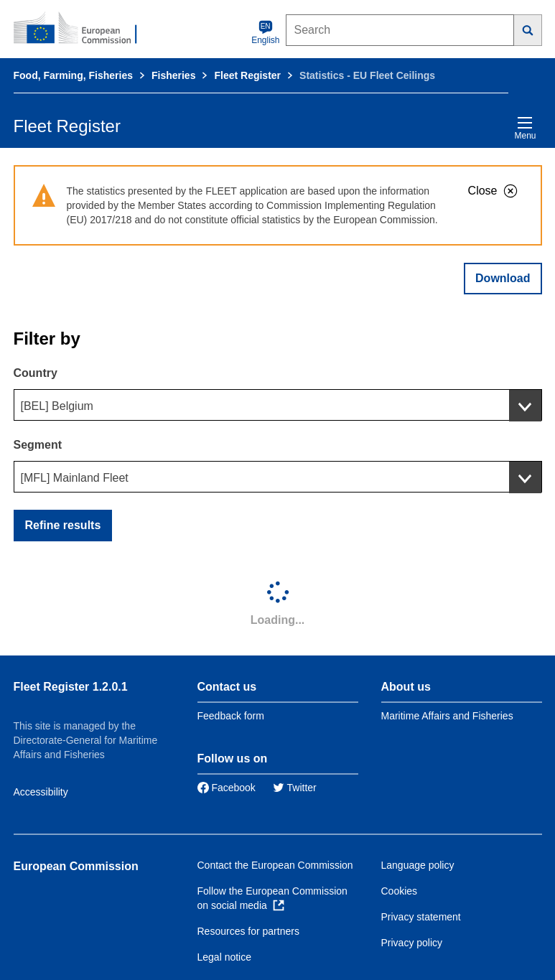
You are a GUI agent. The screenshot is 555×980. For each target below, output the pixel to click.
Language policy (418, 865)
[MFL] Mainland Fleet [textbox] (75, 478)
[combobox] (278, 405)
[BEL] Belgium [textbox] (57, 406)
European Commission (76, 866)
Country (36, 373)
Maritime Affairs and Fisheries (447, 716)
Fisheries (173, 75)
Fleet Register (247, 75)
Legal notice (225, 957)
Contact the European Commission (275, 865)
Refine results (63, 525)
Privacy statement (421, 917)
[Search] (528, 30)
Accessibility (41, 792)
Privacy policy (412, 943)
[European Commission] (83, 29)
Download (503, 278)
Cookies (400, 891)
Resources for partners (248, 931)
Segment (38, 445)
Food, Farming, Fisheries (73, 75)
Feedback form (231, 716)
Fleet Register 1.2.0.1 (71, 687)
